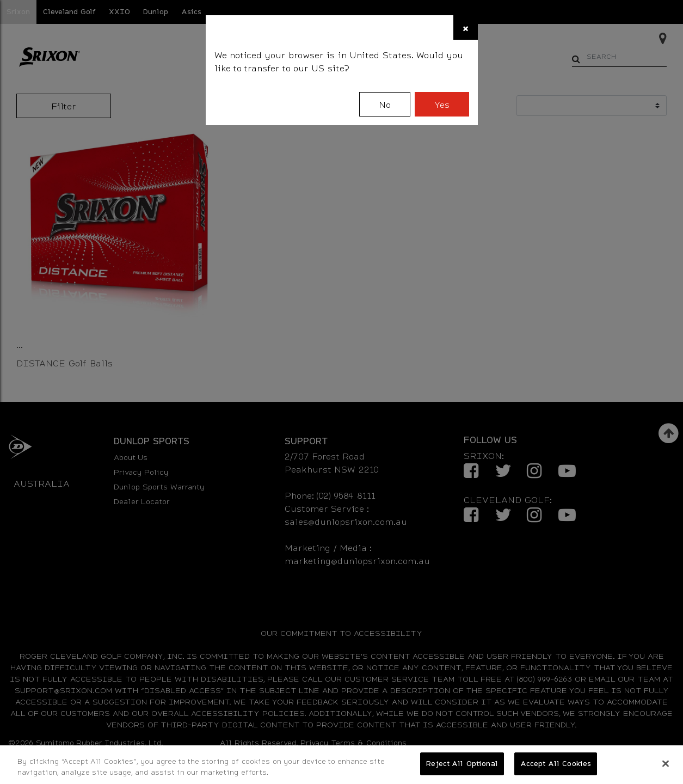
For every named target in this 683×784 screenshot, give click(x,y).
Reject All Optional (462, 763)
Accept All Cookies (556, 763)
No (385, 104)
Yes (442, 104)
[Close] (466, 27)
